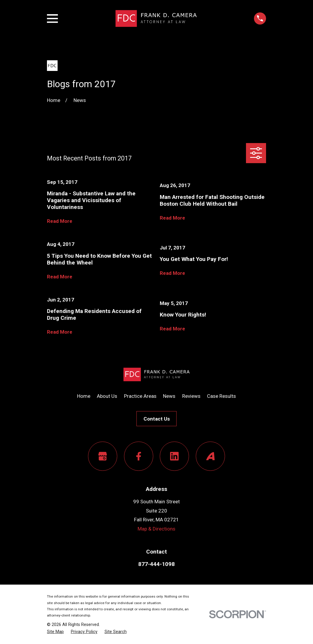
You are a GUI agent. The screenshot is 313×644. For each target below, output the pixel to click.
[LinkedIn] (174, 456)
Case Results (221, 396)
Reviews (191, 396)
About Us (107, 396)
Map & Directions (156, 529)
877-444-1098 (156, 564)
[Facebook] (139, 456)
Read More (60, 221)
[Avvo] (210, 456)
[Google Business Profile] (103, 456)
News (169, 396)
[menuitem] (55, 632)
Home (84, 396)
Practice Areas (140, 396)
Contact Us (157, 419)
